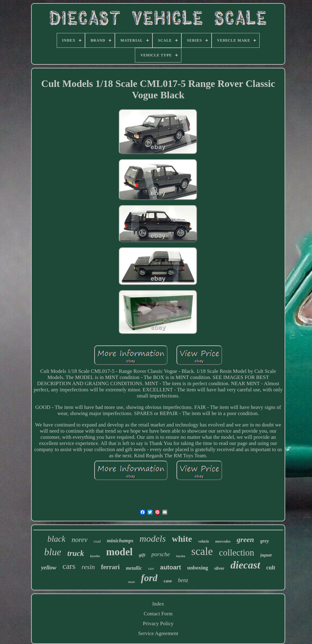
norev (79, 540)
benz (183, 580)
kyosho (95, 556)
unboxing (198, 568)
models (153, 538)
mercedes (223, 541)
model (120, 552)
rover (132, 582)
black (56, 539)
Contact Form (158, 614)
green (245, 540)
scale (202, 551)
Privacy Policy (158, 624)
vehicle (203, 541)
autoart (171, 567)
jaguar (266, 555)
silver (219, 568)
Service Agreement (158, 633)
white (182, 539)
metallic (134, 568)
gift (142, 555)
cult (271, 568)
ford (149, 578)
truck (76, 553)
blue (53, 552)
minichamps (120, 541)
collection (237, 552)
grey (265, 541)
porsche (161, 554)
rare (151, 569)
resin (88, 567)
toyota (181, 556)
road (97, 541)
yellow (49, 567)
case (168, 581)
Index (158, 604)
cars (69, 566)
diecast (245, 565)
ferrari (110, 567)
